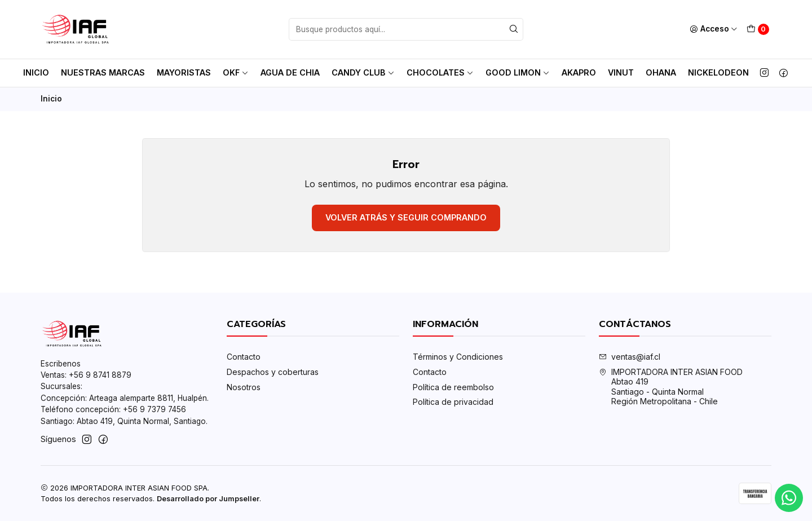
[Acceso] (714, 29)
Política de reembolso (453, 387)
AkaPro (579, 72)
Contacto (244, 357)
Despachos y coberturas (273, 372)
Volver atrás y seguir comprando (406, 217)
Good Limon (518, 72)
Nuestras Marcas (103, 72)
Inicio (36, 72)
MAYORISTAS (184, 72)
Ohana (661, 72)
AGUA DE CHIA (290, 72)
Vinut (621, 72)
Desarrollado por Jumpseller (208, 499)
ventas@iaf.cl (630, 357)
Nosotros (244, 387)
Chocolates (440, 72)
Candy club (363, 72)
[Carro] (758, 29)
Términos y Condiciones (458, 357)
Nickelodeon (718, 72)
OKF (236, 72)
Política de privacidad (453, 402)
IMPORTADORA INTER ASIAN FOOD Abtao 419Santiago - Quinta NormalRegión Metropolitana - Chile (671, 387)
